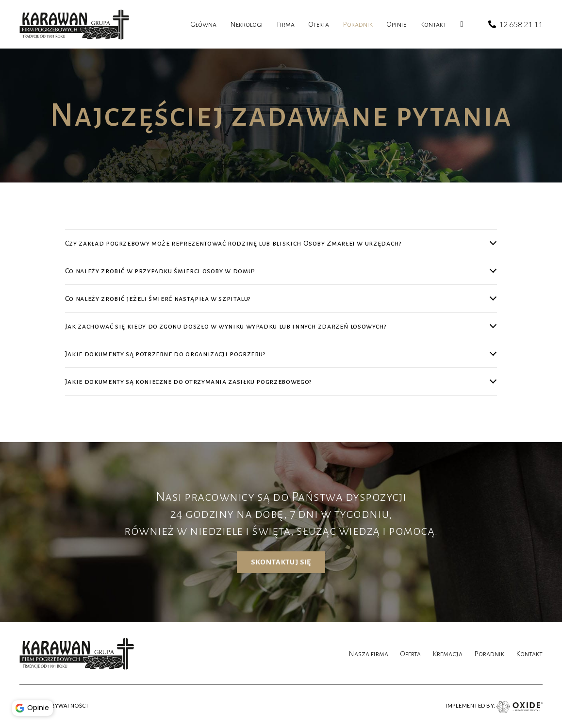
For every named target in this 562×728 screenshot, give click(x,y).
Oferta (410, 654)
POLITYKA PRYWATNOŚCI (54, 705)
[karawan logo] (74, 25)
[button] (19, 678)
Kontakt (529, 654)
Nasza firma (368, 654)
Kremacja (447, 654)
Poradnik (489, 654)
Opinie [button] (34, 707)
